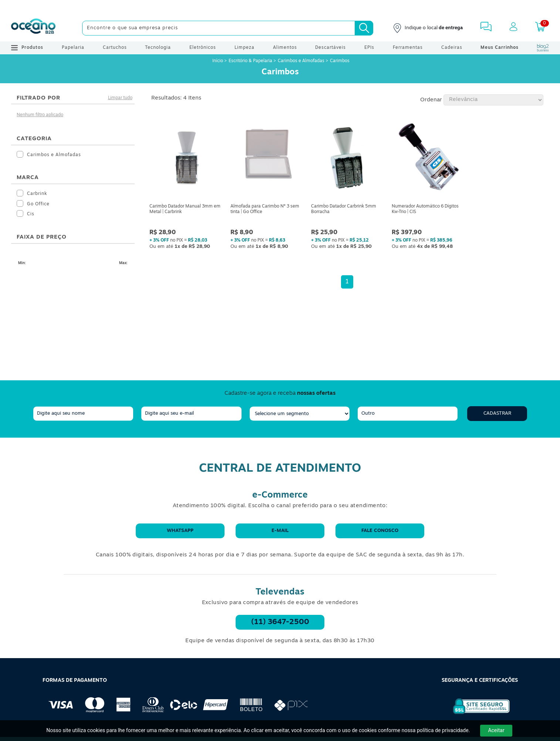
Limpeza (244, 48)
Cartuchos (115, 48)
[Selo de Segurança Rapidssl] (476, 714)
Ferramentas (408, 48)
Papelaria (73, 48)
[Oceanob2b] (33, 28)
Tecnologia (158, 48)
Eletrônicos (203, 48)
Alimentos (285, 48)
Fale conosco (380, 531)
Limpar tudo (120, 98)
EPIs (369, 48)
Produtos (27, 48)
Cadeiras (452, 48)
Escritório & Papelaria (250, 61)
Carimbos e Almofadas (301, 61)
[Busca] (364, 28)
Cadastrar (497, 413)
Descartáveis (330, 48)
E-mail (280, 531)
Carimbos (340, 61)
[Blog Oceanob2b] (543, 48)
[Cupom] (280, 7)
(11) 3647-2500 (280, 622)
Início (218, 61)
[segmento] (300, 414)
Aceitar (496, 730)
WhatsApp (180, 531)
